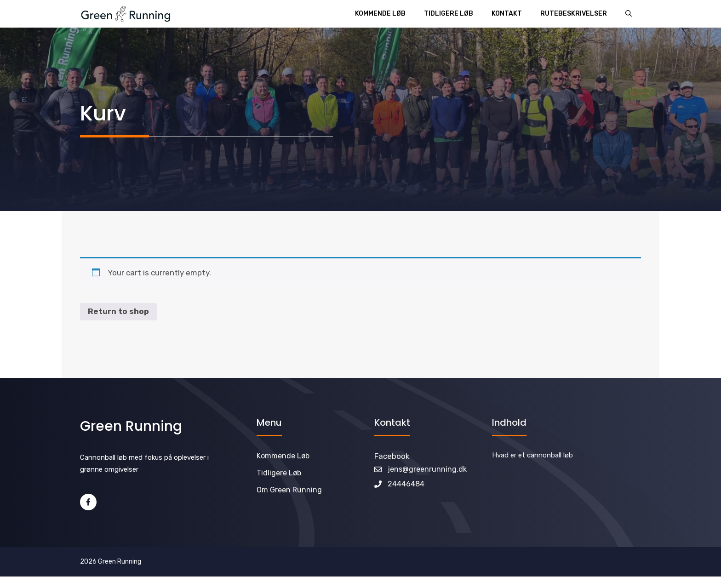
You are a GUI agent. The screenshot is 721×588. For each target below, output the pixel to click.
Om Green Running (289, 490)
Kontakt (507, 14)
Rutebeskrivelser (574, 14)
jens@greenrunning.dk (427, 469)
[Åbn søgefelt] (629, 14)
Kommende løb (380, 14)
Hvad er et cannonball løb (532, 455)
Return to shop (118, 311)
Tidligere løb (449, 14)
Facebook (392, 456)
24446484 (406, 484)
